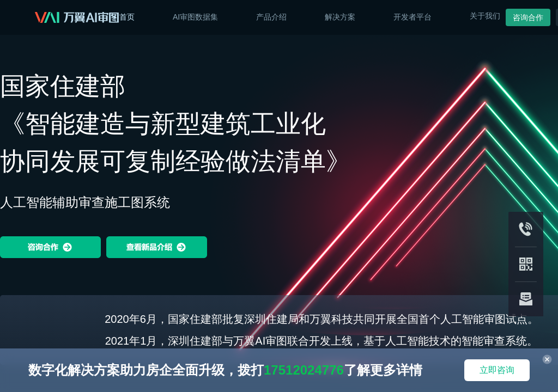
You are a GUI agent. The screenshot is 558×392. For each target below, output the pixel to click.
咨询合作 (528, 17)
